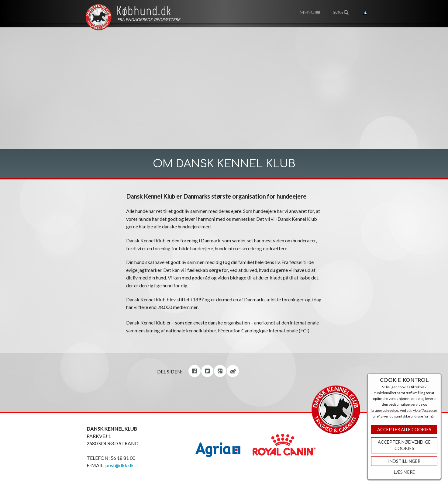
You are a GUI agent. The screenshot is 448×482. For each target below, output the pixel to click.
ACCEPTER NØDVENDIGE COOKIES (404, 445)
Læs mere (404, 472)
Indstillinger (404, 461)
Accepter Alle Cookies (404, 430)
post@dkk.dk (120, 465)
